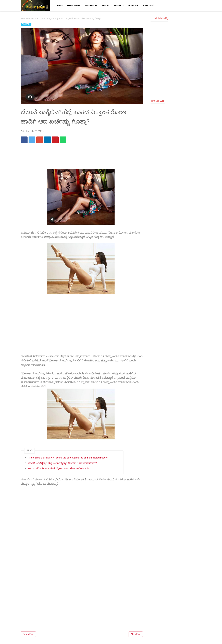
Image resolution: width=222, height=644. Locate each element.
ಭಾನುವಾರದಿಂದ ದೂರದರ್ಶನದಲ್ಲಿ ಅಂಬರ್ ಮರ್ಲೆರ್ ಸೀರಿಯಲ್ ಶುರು (60, 468)
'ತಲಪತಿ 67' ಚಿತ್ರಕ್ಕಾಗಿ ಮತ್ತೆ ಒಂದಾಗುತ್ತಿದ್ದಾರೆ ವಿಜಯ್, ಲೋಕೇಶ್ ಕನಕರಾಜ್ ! (62, 463)
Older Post (136, 634)
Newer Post (28, 634)
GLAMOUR (26, 24)
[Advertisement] (82, 327)
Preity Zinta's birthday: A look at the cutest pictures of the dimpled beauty (68, 458)
